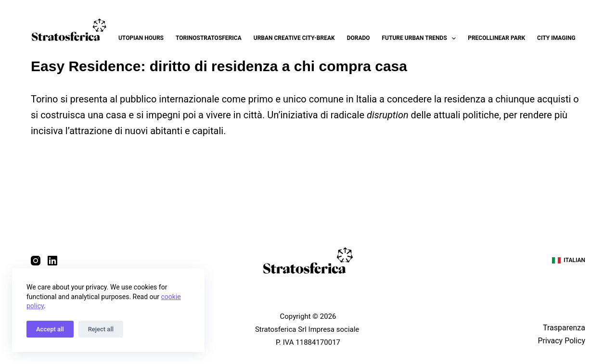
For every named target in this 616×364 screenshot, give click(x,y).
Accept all (50, 329)
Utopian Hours (141, 38)
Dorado (359, 38)
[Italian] (569, 261)
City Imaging (556, 38)
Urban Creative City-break (294, 38)
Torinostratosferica (209, 38)
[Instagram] (36, 261)
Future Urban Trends (421, 38)
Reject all (101, 329)
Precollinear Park (496, 38)
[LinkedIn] (52, 261)
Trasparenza (564, 328)
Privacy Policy (561, 341)
